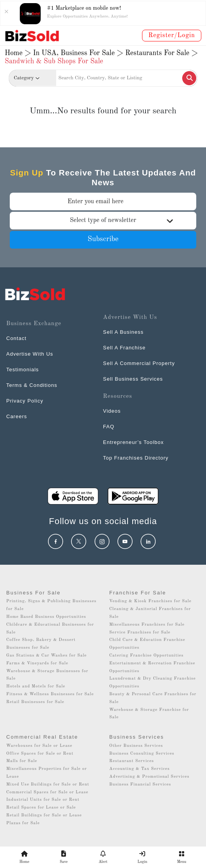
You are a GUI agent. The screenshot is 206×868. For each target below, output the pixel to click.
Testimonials (23, 370)
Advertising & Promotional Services (149, 777)
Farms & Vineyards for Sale (37, 663)
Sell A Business (123, 332)
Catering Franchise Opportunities (147, 656)
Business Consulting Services (142, 754)
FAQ (109, 427)
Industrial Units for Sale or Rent (43, 800)
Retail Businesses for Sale (35, 702)
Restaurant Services (132, 761)
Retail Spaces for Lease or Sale (41, 808)
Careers (17, 416)
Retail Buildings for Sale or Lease (44, 815)
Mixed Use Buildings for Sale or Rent (48, 785)
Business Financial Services (140, 785)
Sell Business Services (133, 379)
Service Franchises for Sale (140, 633)
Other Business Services (136, 746)
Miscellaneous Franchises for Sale (147, 625)
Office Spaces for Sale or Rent (40, 754)
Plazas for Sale (23, 823)
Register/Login (172, 36)
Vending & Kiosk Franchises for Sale (150, 601)
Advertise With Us (30, 354)
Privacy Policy (25, 401)
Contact (16, 338)
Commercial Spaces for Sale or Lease (47, 792)
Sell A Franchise (124, 348)
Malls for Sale (22, 761)
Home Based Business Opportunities (46, 617)
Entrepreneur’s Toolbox (133, 442)
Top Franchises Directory (136, 458)
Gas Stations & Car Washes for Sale (46, 656)
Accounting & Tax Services (139, 769)
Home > (18, 53)
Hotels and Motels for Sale (36, 686)
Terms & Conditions (32, 385)
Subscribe (103, 239)
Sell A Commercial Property (139, 363)
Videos (112, 411)
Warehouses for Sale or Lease (39, 746)
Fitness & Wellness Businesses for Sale (50, 694)
